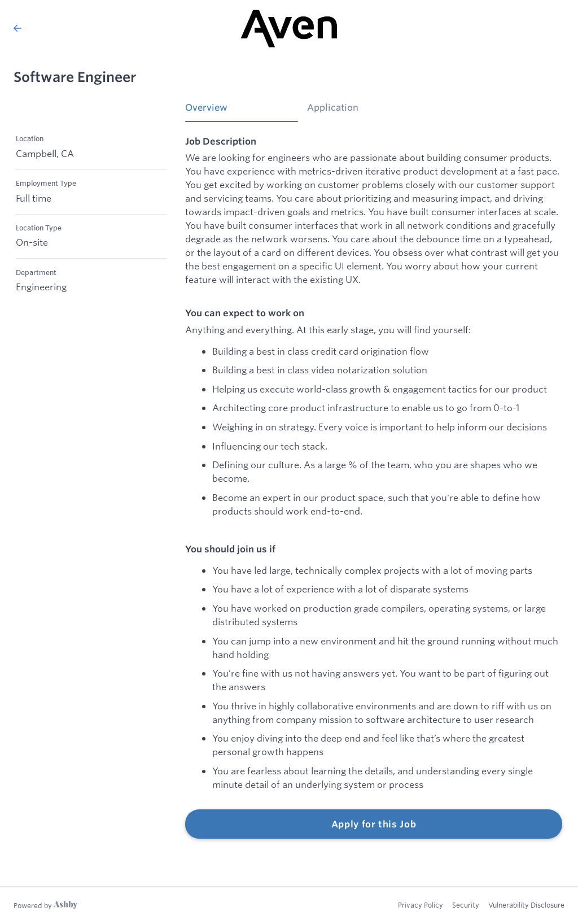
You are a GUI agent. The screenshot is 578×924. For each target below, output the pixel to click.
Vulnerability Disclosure (526, 905)
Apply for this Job (374, 824)
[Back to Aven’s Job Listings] (17, 28)
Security (466, 905)
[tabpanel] (374, 487)
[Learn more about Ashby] (45, 905)
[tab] (242, 111)
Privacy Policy (421, 905)
